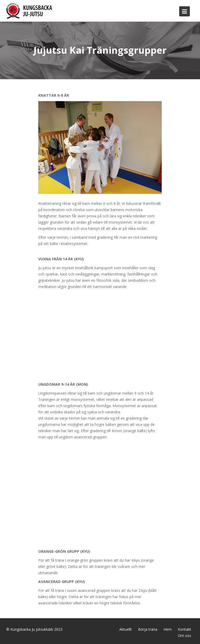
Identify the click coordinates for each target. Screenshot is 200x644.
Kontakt (185, 629)
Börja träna (148, 629)
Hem (168, 629)
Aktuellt (126, 629)
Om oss (185, 636)
